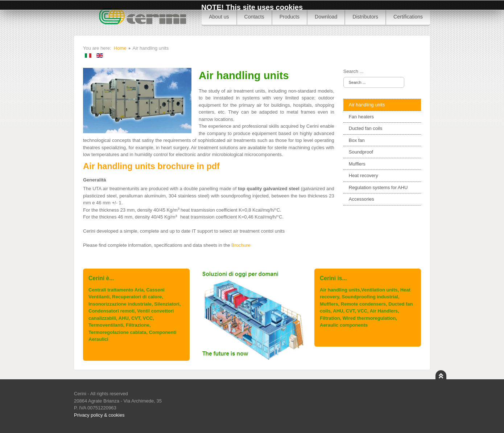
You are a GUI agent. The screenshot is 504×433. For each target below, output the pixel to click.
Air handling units (367, 105)
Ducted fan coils (366, 128)
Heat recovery (363, 175)
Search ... (354, 71)
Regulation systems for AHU (378, 187)
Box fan (357, 140)
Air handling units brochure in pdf (151, 166)
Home (120, 48)
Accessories (362, 199)
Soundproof (361, 152)
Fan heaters (361, 117)
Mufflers (357, 164)
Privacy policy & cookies (99, 415)
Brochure (241, 245)
